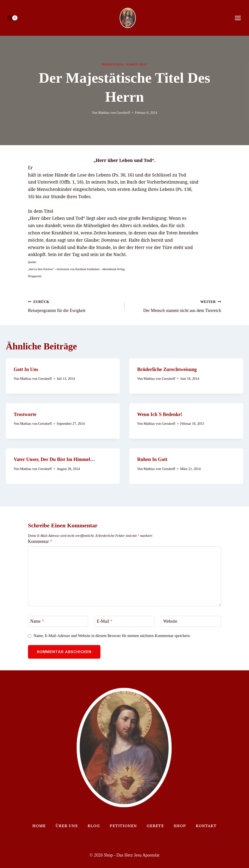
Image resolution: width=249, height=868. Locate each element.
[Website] (191, 621)
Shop (180, 826)
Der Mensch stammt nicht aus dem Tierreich (175, 306)
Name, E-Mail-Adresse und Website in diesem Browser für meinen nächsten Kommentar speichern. (112, 636)
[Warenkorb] (12, 18)
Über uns (67, 826)
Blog (94, 826)
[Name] (58, 621)
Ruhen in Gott (152, 459)
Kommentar (40, 541)
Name (37, 621)
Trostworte (25, 414)
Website (170, 621)
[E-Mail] (125, 621)
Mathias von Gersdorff (114, 113)
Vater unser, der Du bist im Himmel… (54, 459)
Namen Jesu (137, 64)
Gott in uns (26, 369)
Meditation (113, 64)
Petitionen (123, 826)
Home (39, 826)
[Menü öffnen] (240, 18)
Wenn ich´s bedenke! (160, 414)
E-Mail (105, 621)
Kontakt (206, 826)
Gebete (155, 826)
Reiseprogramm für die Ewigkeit (74, 306)
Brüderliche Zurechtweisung (167, 369)
